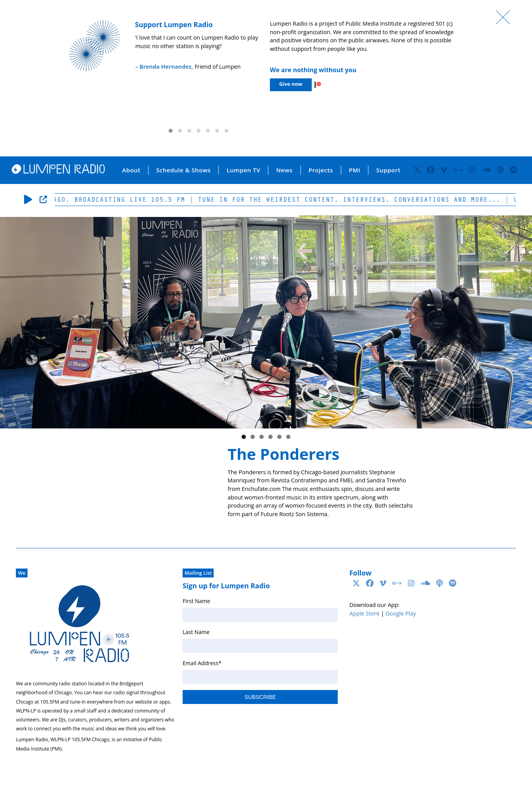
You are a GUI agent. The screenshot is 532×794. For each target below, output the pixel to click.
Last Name (196, 632)
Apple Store (364, 613)
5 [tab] (279, 437)
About (131, 170)
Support (388, 170)
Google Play (401, 613)
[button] (171, 131)
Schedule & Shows (184, 170)
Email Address (202, 663)
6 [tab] (288, 437)
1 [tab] (244, 437)
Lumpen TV (243, 170)
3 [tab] (262, 437)
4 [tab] (270, 437)
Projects (321, 170)
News (284, 170)
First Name (196, 601)
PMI (355, 170)
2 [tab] (253, 437)
